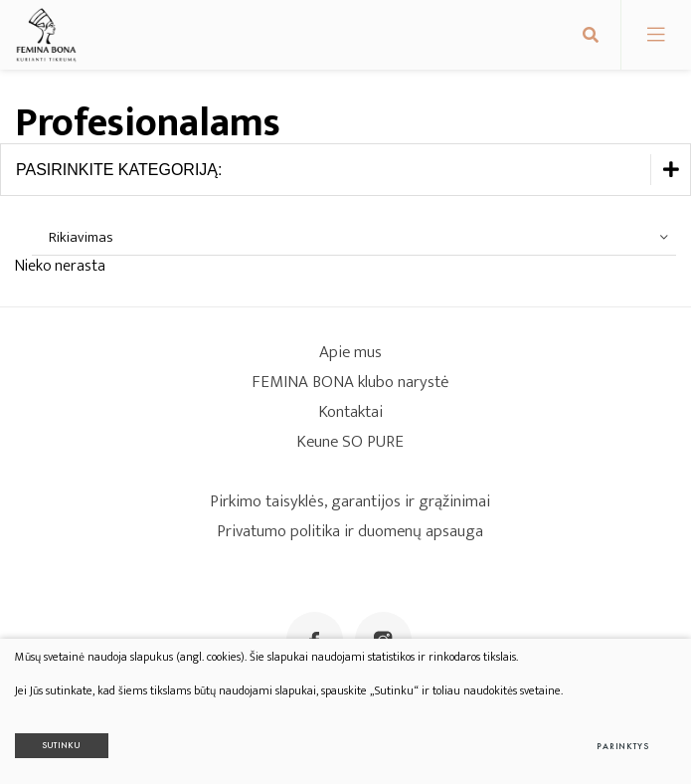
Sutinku (62, 745)
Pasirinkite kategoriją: (353, 170)
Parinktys (623, 746)
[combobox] (354, 238)
